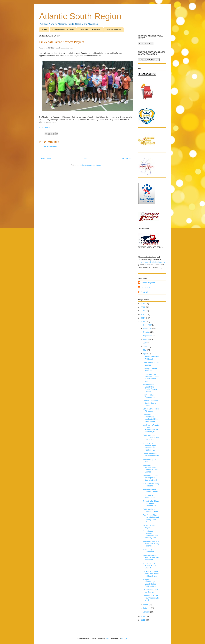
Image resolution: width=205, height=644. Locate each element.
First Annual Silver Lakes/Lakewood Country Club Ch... (151, 518)
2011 (143, 620)
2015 (143, 314)
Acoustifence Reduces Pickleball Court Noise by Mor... (150, 535)
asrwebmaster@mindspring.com (151, 262)
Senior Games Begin (149, 526)
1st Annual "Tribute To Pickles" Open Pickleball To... (151, 574)
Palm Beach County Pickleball (151, 485)
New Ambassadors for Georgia (150, 591)
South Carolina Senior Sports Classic (149, 566)
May (145, 350)
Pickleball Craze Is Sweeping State (150, 510)
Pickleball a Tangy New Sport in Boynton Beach (150, 478)
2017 (143, 307)
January (147, 612)
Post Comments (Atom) (92, 165)
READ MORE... (46, 127)
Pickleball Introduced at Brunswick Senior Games (151, 469)
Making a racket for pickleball (151, 370)
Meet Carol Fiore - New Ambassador (151, 455)
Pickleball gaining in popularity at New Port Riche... (151, 437)
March (146, 605)
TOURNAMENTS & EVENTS (63, 30)
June (145, 347)
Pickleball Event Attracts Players (150, 491)
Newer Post (46, 159)
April (145, 354)
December (148, 325)
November (148, 328)
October (147, 332)
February (147, 608)
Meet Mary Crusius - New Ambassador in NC (151, 598)
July (145, 343)
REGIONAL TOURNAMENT (90, 30)
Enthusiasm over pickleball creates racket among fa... (151, 378)
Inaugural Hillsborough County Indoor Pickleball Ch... (150, 583)
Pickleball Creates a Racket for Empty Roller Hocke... (151, 544)
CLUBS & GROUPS (114, 30)
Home (87, 159)
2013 (143, 322)
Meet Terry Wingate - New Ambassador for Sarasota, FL (151, 428)
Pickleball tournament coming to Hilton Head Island (150, 418)
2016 (143, 311)
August (146, 339)
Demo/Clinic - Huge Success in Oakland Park (151, 503)
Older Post (127, 159)
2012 (143, 616)
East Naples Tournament (149, 496)
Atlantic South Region (80, 16)
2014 (143, 318)
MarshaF (145, 292)
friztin (108, 638)
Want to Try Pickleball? (148, 551)
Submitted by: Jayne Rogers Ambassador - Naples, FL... (149, 447)
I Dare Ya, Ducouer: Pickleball (151, 358)
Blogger (124, 638)
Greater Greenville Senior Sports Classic (150, 403)
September (148, 336)
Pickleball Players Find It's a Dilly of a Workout (151, 557)
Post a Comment (50, 147)
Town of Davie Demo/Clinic (149, 396)
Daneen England (148, 283)
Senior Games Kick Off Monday (151, 410)
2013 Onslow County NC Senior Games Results (150, 388)
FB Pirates (145, 287)
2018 (143, 304)
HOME (44, 30)
